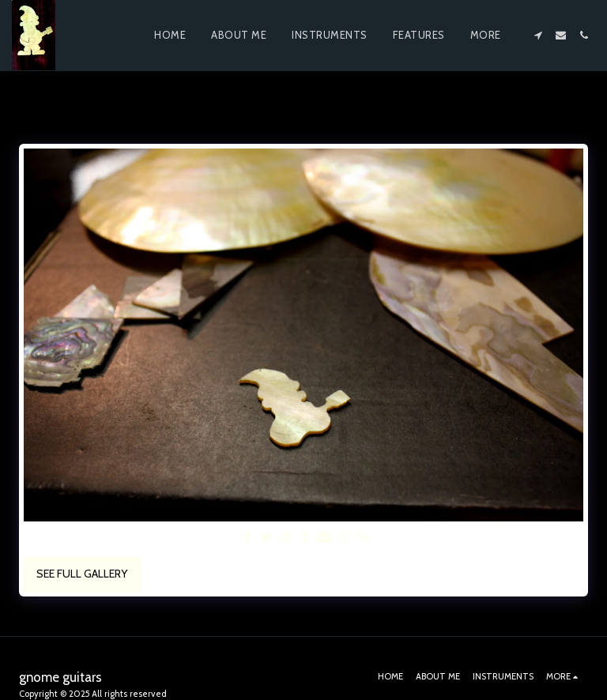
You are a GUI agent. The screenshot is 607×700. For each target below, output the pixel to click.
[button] (538, 35)
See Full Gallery (82, 574)
